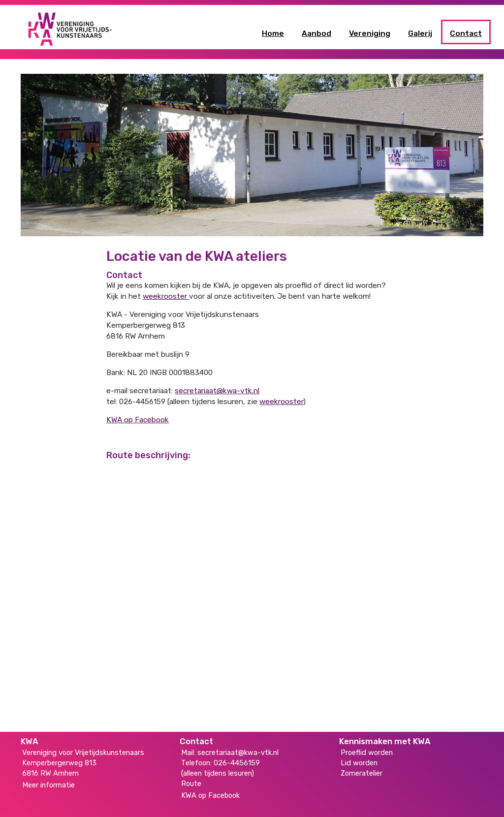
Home (273, 33)
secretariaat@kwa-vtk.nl (217, 391)
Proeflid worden (367, 753)
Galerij (420, 33)
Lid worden (359, 763)
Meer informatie (48, 785)
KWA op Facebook (138, 420)
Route (191, 784)
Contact (466, 33)
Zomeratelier (362, 773)
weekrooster (166, 296)
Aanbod (316, 33)
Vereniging (370, 33)
